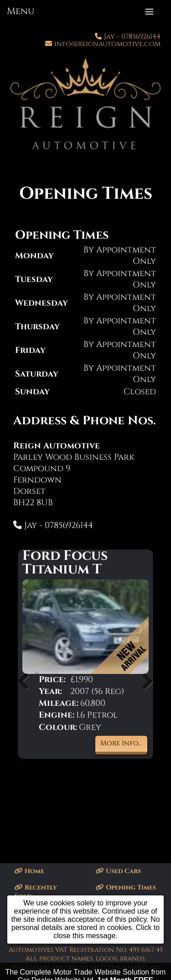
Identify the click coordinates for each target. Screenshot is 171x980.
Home (29, 871)
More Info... (121, 743)
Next (144, 681)
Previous (27, 681)
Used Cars (118, 871)
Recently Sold (36, 892)
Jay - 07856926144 (132, 37)
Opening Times (126, 887)
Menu (21, 11)
